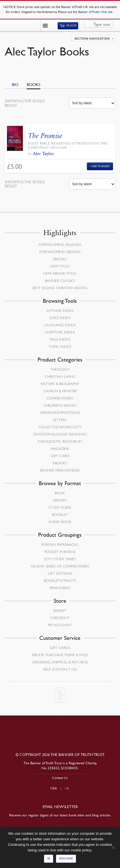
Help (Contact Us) (60, 669)
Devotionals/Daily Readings (60, 434)
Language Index (60, 325)
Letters (60, 420)
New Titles (60, 266)
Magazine (60, 449)
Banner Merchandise (60, 470)
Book (60, 493)
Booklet (60, 515)
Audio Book (60, 522)
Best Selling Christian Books (60, 288)
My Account (60, 625)
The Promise (45, 136)
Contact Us (60, 778)
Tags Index (60, 339)
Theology (60, 369)
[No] (113, 847)
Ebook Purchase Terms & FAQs (60, 655)
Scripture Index (60, 332)
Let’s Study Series (60, 559)
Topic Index (60, 347)
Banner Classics (60, 281)
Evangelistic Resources (60, 441)
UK (67, 788)
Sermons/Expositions (60, 413)
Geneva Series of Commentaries (60, 566)
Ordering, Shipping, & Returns (60, 662)
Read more (66, 858)
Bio (15, 84)
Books (34, 84)
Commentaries (60, 398)
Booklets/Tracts (60, 581)
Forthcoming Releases (60, 245)
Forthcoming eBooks (60, 252)
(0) (68, 26)
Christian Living (60, 376)
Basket (60, 610)
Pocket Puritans (60, 552)
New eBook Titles (60, 273)
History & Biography (60, 384)
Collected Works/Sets (60, 427)
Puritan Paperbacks (60, 544)
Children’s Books (60, 405)
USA (54, 788)
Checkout (60, 618)
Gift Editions (60, 573)
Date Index (60, 318)
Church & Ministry (60, 391)
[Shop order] (92, 103)
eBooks (60, 259)
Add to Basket (101, 166)
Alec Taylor (43, 153)
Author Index (60, 310)
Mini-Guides (60, 588)
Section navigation (92, 39)
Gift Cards (60, 648)
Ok (49, 858)
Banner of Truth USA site (96, 12)
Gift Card (60, 456)
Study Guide (60, 507)
